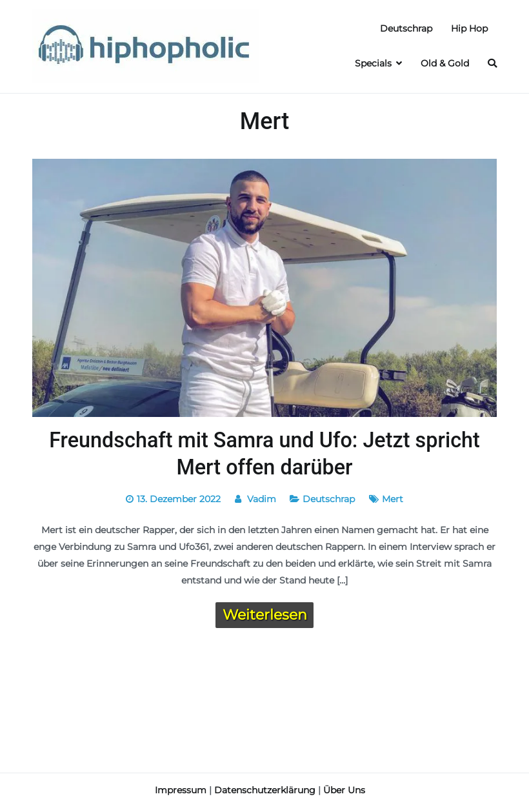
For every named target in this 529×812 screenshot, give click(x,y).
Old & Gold (445, 63)
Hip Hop (469, 28)
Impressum (181, 790)
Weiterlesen (265, 614)
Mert (393, 499)
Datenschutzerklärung (265, 790)
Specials (373, 63)
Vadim (262, 499)
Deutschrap (406, 28)
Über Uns (344, 790)
